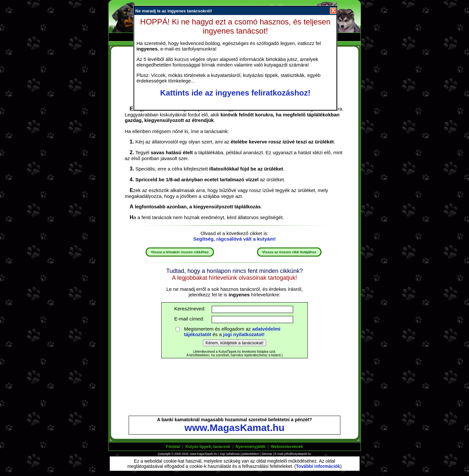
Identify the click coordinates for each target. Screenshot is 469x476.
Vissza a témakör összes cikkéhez (180, 252)
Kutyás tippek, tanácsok (208, 447)
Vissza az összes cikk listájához (289, 252)
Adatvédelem (251, 454)
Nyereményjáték (250, 447)
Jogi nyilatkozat (230, 454)
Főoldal (173, 447)
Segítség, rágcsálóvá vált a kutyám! (234, 239)
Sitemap (267, 454)
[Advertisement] (234, 390)
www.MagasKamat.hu (234, 428)
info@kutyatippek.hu (298, 454)
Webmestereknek (287, 447)
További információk (318, 466)
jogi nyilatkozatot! (244, 334)
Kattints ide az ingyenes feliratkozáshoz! (235, 93)
